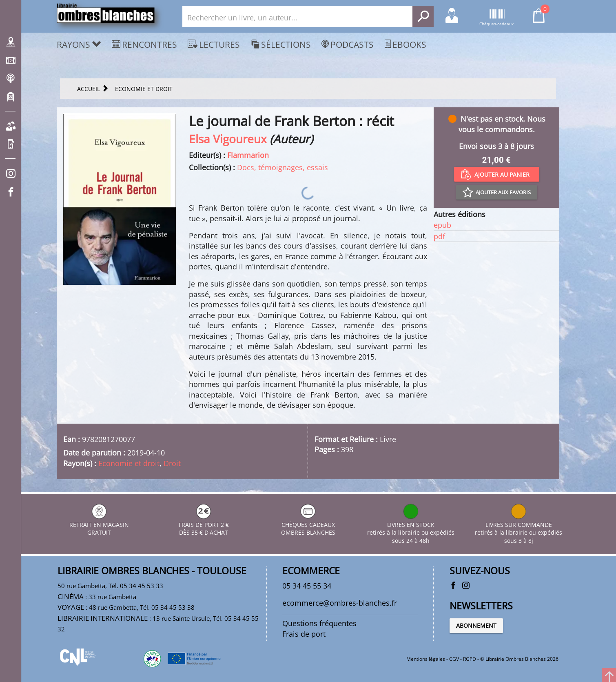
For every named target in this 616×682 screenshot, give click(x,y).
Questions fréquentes (319, 623)
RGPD (470, 659)
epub (442, 225)
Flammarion (248, 155)
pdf (439, 236)
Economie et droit (129, 463)
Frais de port (304, 634)
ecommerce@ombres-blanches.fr (340, 603)
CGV (454, 659)
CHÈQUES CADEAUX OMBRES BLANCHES (308, 525)
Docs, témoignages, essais (283, 167)
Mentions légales (426, 659)
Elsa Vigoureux (228, 139)
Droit (172, 463)
